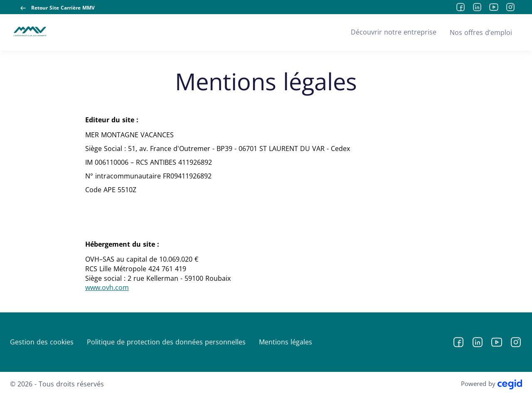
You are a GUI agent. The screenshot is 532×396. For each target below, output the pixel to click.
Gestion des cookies (42, 342)
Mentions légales (286, 342)
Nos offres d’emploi (481, 32)
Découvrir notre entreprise (394, 32)
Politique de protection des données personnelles (166, 342)
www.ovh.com (107, 287)
